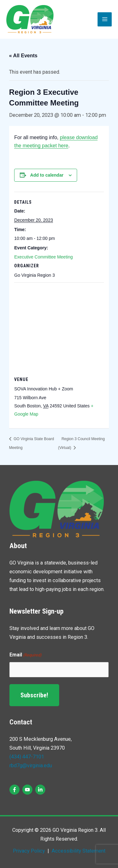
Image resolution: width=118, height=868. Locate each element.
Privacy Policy (29, 851)
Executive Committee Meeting (43, 257)
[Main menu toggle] (105, 19)
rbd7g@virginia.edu (31, 766)
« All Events (23, 56)
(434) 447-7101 (27, 757)
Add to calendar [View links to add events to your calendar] (47, 175)
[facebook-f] (15, 790)
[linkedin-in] (41, 790)
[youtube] (28, 790)
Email (25, 655)
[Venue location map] (59, 328)
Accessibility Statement (78, 851)
